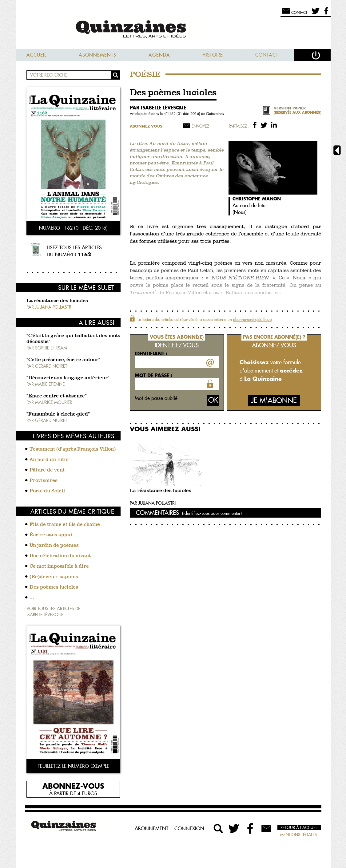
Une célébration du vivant (60, 556)
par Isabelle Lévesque (158, 108)
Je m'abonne (274, 400)
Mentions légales (298, 834)
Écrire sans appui (51, 535)
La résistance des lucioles (57, 301)
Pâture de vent (47, 470)
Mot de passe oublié (156, 398)
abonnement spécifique (252, 319)
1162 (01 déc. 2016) (184, 114)
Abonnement (151, 828)
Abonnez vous (146, 126)
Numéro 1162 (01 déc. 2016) (73, 228)
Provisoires (44, 481)
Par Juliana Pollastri (153, 503)
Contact (267, 55)
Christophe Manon (257, 199)
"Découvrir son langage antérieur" (68, 378)
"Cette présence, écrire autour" (63, 360)
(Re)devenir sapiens (54, 577)
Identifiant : (151, 353)
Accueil (36, 55)
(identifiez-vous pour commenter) (212, 513)
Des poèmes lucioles (54, 587)
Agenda (159, 55)
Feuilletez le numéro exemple (73, 766)
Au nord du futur (50, 460)
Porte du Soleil (47, 491)
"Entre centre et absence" (57, 396)
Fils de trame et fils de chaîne (65, 525)
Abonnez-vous (73, 786)
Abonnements (97, 55)
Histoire (213, 55)
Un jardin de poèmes (54, 546)
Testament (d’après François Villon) (73, 449)
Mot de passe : (153, 375)
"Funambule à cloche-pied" (58, 414)
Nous (240, 212)
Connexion (189, 828)
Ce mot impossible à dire (59, 566)
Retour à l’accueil (299, 827)
